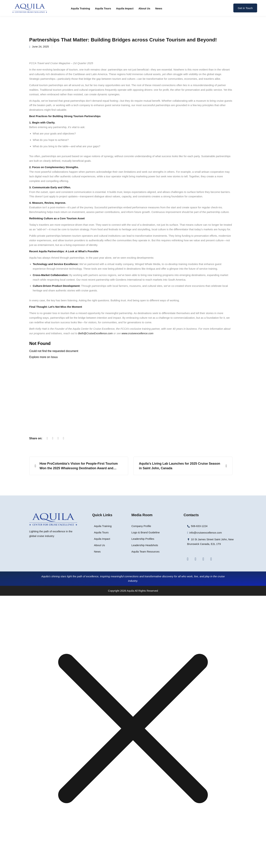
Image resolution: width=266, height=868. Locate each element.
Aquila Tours (103, 8)
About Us (144, 8)
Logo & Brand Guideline (146, 532)
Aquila (130, 591)
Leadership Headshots (145, 545)
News (159, 8)
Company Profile (141, 526)
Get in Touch (245, 8)
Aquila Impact (125, 8)
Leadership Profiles (143, 539)
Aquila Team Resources (146, 552)
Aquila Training (80, 8)
